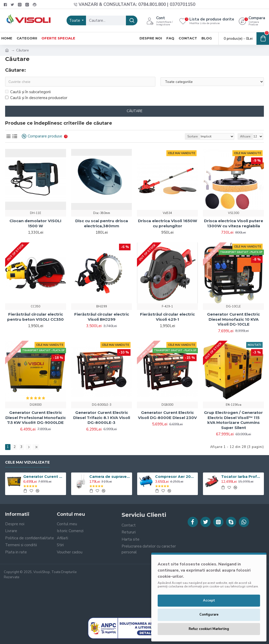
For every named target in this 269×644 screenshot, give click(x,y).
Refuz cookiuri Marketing (209, 629)
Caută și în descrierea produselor (36, 98)
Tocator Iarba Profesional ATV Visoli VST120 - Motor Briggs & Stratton (242, 477)
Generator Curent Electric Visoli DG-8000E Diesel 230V (167, 415)
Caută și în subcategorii (28, 92)
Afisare (245, 136)
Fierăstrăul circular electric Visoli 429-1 (167, 317)
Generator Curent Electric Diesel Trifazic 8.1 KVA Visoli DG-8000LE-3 (102, 417)
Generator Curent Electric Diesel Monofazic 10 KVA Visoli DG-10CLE (233, 319)
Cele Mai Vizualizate (27, 462)
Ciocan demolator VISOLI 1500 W (35, 223)
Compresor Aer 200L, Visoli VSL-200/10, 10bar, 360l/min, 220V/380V (176, 477)
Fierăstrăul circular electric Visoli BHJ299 (102, 317)
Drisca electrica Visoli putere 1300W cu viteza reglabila (234, 223)
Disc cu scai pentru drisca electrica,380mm (102, 223)
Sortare (192, 136)
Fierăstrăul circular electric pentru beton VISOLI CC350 (35, 317)
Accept (209, 600)
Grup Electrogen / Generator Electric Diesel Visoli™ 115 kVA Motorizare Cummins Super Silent (233, 420)
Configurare (209, 615)
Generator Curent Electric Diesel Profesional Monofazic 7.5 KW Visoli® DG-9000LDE (36, 417)
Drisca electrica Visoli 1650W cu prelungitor (168, 223)
